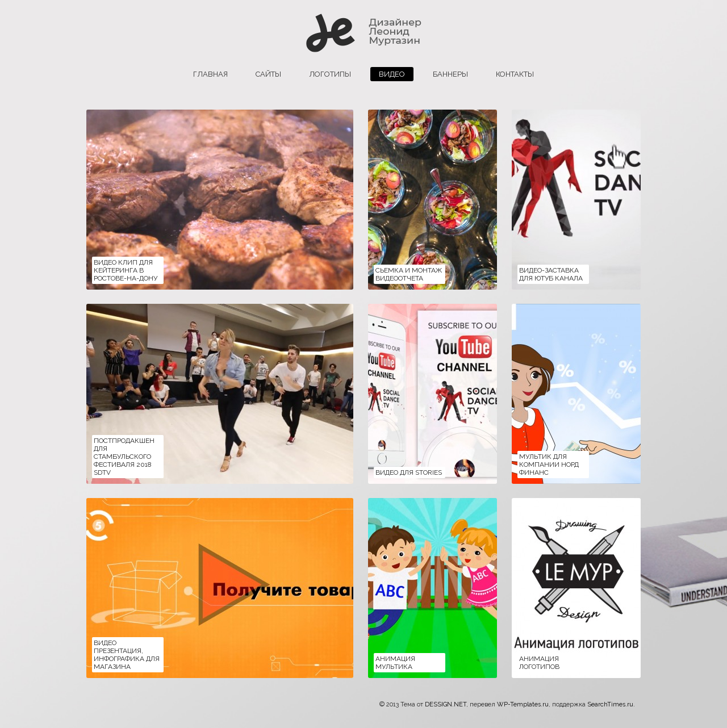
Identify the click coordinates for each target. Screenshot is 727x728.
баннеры (450, 74)
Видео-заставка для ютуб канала (551, 274)
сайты (268, 74)
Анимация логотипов (539, 663)
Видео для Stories (409, 472)
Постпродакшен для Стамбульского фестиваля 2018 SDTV (124, 457)
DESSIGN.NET (446, 704)
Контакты (515, 74)
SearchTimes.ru (610, 704)
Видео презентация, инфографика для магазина (127, 655)
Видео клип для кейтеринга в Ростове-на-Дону (126, 270)
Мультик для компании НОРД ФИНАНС (549, 465)
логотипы (330, 74)
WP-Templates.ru (523, 704)
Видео (392, 74)
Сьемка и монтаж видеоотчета (409, 274)
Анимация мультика (395, 663)
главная (210, 74)
